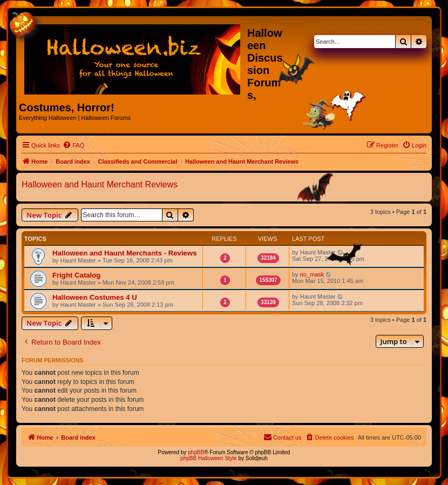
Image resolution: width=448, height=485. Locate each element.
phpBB (196, 452)
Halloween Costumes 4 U (95, 297)
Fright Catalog (76, 275)
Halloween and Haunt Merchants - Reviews (124, 253)
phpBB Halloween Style (209, 458)
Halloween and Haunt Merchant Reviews (100, 184)
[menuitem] (73, 145)
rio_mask (312, 274)
